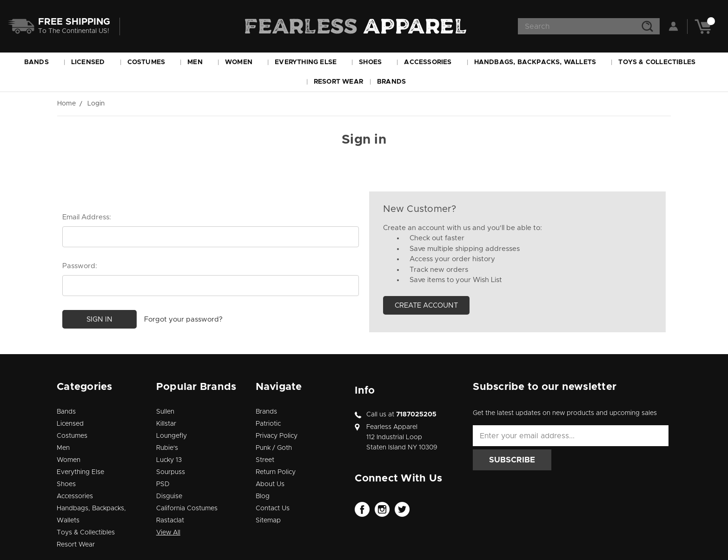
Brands (396, 82)
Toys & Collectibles (661, 62)
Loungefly (172, 436)
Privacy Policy (277, 436)
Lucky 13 (169, 460)
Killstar (166, 424)
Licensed (92, 62)
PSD (163, 484)
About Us (270, 484)
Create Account (426, 306)
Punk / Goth (274, 448)
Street (265, 460)
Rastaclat (170, 520)
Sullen (165, 412)
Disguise (169, 496)
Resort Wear (338, 82)
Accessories (432, 62)
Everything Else (310, 62)
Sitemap (268, 520)
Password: (80, 266)
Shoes (374, 62)
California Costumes (187, 508)
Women (243, 62)
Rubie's (167, 448)
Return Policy (276, 472)
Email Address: (87, 217)
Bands (41, 62)
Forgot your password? (183, 319)
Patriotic (268, 424)
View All (168, 533)
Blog (263, 496)
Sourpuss (171, 472)
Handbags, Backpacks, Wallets (539, 62)
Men (199, 62)
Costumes (151, 62)
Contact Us (273, 508)
